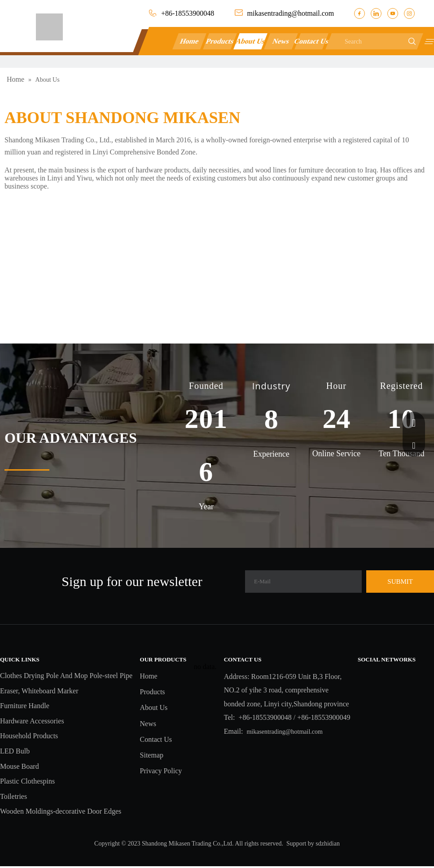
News (281, 41)
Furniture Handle (25, 706)
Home (190, 41)
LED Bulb (15, 751)
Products (220, 41)
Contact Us (312, 41)
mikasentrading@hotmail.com (285, 732)
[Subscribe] (400, 582)
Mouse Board (20, 766)
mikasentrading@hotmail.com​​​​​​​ (291, 13)
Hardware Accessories (32, 721)
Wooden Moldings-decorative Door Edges (61, 811)
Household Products (29, 736)
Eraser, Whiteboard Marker (39, 691)
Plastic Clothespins (27, 781)
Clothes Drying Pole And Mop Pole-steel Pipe (66, 676)
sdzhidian (328, 844)
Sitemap (152, 755)
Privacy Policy (161, 771)
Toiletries (13, 796)
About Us (251, 41)
